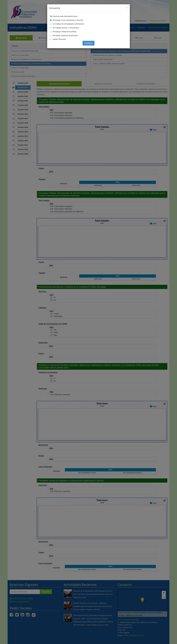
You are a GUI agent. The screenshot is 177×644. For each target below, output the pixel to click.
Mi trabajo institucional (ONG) (65, 32)
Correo (154, 2)
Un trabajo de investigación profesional (68, 24)
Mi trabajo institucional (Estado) (65, 35)
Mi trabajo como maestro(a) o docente (68, 20)
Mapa (164, 2)
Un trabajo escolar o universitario (66, 28)
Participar (88, 43)
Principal (143, 2)
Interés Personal (59, 39)
